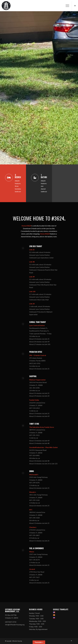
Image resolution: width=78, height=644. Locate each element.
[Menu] (66, 6)
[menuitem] (66, 6)
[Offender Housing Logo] (6, 6)
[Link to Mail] (75, 6)
